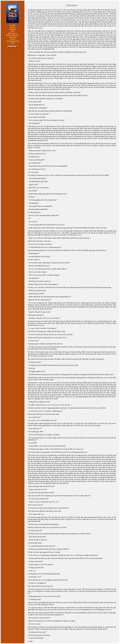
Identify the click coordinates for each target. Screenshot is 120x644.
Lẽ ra (13, 31)
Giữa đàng (13, 29)
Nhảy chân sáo (12, 33)
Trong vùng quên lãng (13, 41)
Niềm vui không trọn (13, 35)
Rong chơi (13, 37)
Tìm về (13, 39)
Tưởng (12, 43)
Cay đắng (13, 25)
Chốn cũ (13, 27)
